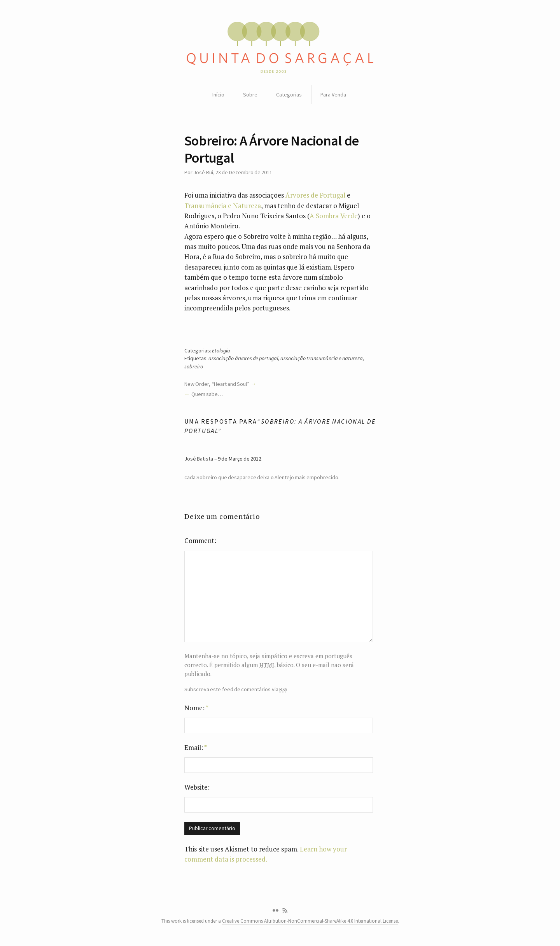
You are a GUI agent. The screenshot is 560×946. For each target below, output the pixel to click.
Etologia (221, 350)
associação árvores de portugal (243, 358)
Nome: (196, 708)
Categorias (289, 95)
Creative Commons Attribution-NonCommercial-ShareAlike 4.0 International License (310, 921)
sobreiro (194, 366)
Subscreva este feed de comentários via (236, 689)
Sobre (250, 95)
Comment (199, 540)
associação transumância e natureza (322, 358)
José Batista (199, 459)
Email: (196, 747)
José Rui (203, 172)
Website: (197, 787)
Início (218, 95)
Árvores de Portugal (315, 195)
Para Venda (333, 95)
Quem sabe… (207, 394)
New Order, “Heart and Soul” (217, 384)
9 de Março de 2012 (240, 459)
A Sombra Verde (334, 216)
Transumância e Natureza (223, 206)
